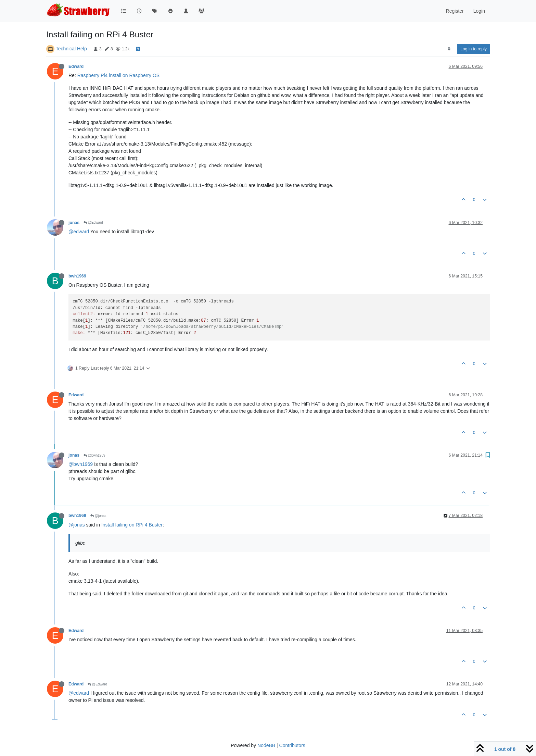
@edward (79, 232)
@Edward (93, 222)
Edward (76, 66)
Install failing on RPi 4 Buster (132, 525)
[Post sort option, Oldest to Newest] (449, 49)
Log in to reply (474, 49)
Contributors (292, 745)
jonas (74, 223)
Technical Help (71, 49)
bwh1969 (77, 276)
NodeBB (266, 745)
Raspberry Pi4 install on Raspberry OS (118, 75)
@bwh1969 (94, 455)
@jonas (98, 516)
